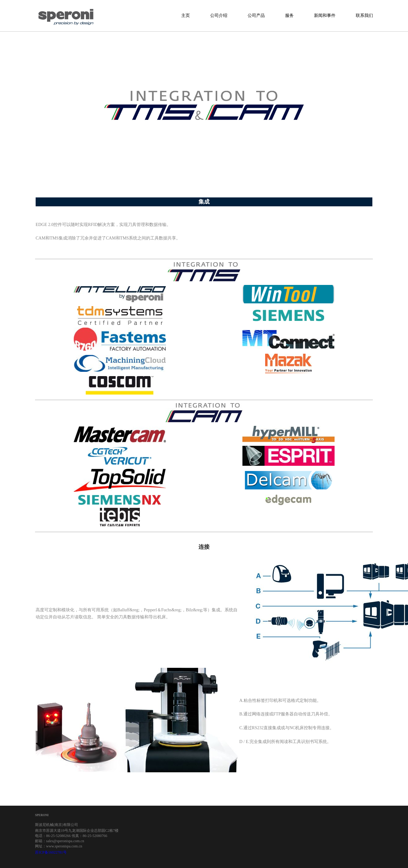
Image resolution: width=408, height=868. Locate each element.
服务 (289, 16)
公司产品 (256, 16)
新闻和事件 (325, 16)
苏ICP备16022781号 (51, 852)
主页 (186, 16)
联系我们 (364, 16)
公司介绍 (219, 16)
